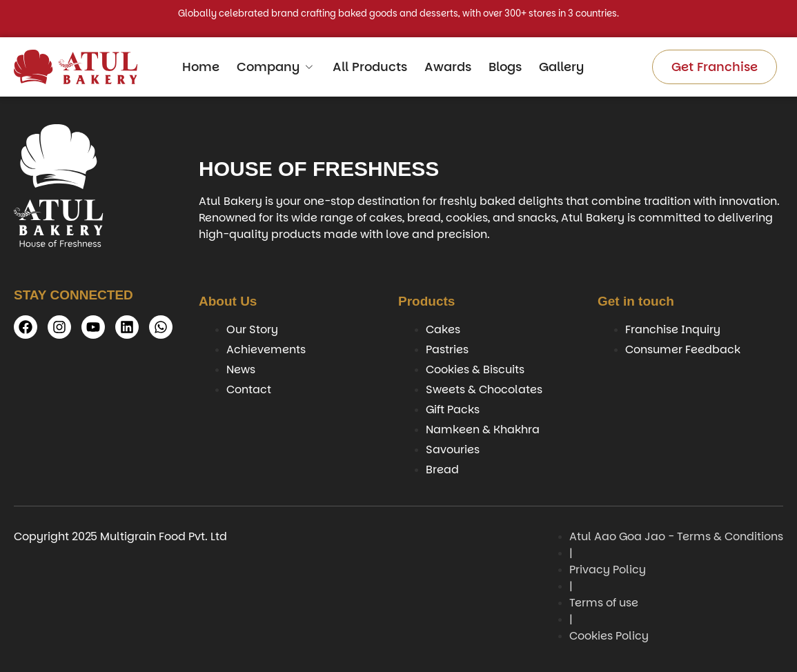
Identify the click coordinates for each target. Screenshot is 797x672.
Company (276, 67)
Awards (448, 67)
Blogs (505, 67)
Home (201, 67)
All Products (370, 67)
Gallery (561, 67)
